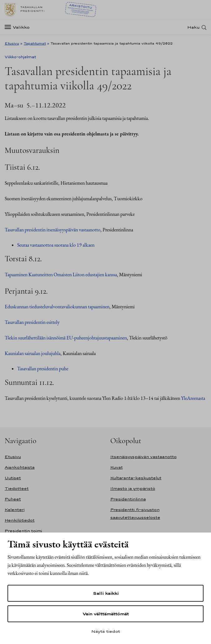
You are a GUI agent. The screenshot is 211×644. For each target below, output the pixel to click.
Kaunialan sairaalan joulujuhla (33, 353)
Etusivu (12, 43)
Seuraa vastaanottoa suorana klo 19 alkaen (56, 245)
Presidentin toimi (23, 531)
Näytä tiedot (106, 631)
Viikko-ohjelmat (20, 57)
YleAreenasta (193, 398)
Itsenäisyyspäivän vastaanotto (144, 457)
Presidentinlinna (128, 499)
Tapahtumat (35, 43)
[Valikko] (19, 27)
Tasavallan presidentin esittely (32, 322)
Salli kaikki (106, 593)
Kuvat (117, 467)
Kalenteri (15, 510)
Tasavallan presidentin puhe (43, 369)
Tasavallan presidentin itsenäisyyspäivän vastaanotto (53, 230)
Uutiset (13, 478)
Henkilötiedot (20, 520)
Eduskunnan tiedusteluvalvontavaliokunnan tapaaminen (57, 307)
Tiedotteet (17, 488)
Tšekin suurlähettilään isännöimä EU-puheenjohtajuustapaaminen (66, 338)
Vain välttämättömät (106, 614)
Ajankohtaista (20, 467)
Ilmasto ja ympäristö (133, 488)
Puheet (13, 499)
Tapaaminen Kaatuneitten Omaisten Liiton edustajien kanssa (61, 275)
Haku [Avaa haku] (194, 27)
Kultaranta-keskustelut (136, 478)
